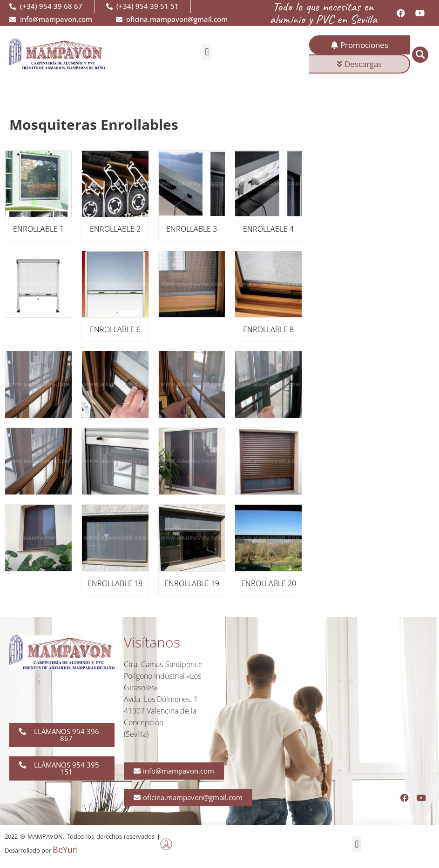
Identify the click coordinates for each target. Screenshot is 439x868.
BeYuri (65, 849)
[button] (207, 52)
